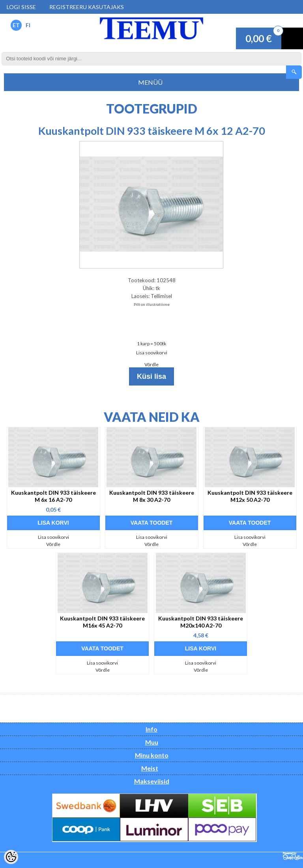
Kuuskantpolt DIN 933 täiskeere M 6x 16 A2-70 (53, 496)
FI (28, 25)
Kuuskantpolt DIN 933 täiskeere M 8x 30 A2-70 (152, 496)
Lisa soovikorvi (152, 353)
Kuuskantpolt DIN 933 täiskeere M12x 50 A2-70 (250, 496)
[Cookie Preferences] (11, 857)
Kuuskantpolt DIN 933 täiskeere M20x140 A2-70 (201, 622)
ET (16, 25)
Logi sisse (21, 7)
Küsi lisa (151, 376)
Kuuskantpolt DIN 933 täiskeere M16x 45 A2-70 (102, 622)
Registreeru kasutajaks (87, 7)
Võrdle (151, 364)
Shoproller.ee (293, 856)
